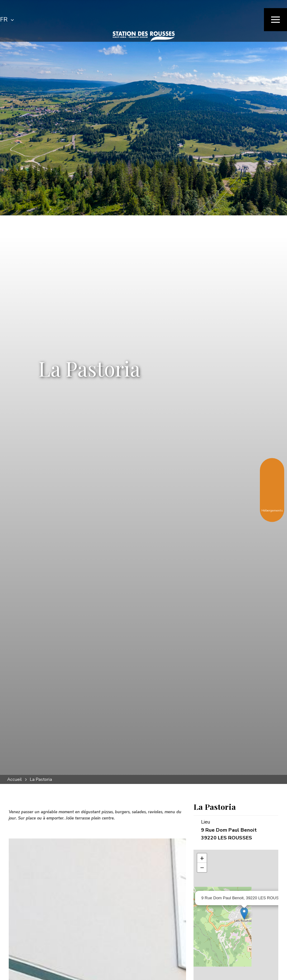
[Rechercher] (178, 20)
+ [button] (202, 858)
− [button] (202, 867)
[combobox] (7, 20)
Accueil (14, 779)
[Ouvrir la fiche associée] (244, 913)
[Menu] (275, 20)
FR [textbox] (4, 19)
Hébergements (272, 506)
